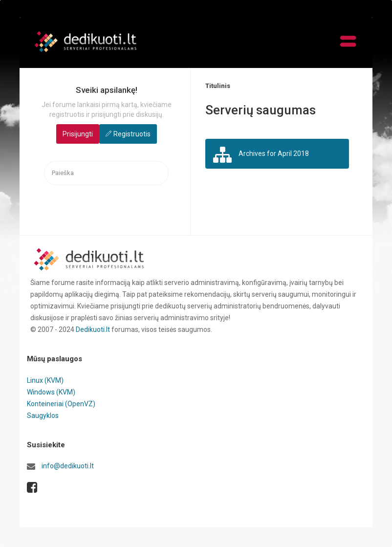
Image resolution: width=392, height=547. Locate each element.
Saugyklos (43, 416)
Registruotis (132, 134)
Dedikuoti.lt (93, 329)
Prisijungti (78, 134)
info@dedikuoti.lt (68, 466)
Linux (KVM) (45, 380)
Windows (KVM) (51, 392)
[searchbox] (106, 173)
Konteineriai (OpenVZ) (61, 404)
